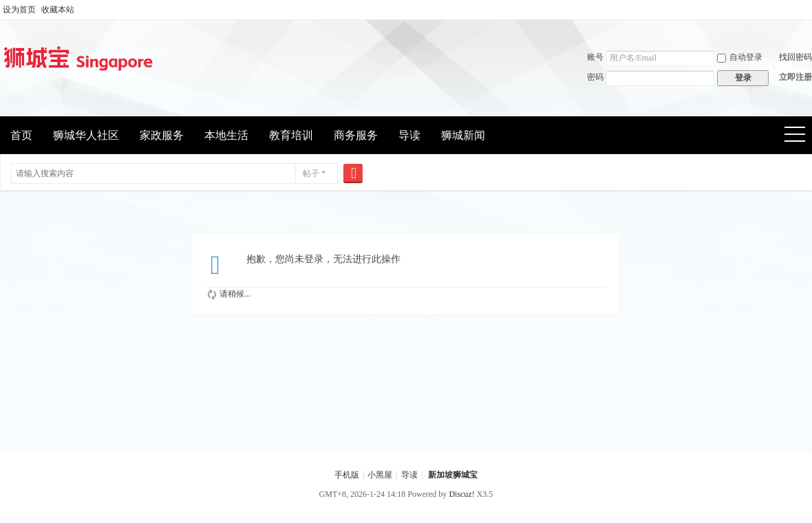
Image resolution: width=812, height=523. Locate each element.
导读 (409, 135)
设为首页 (19, 10)
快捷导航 (799, 136)
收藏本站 (58, 10)
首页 (21, 135)
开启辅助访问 (809, 10)
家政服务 (162, 135)
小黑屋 (380, 475)
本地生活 (226, 135)
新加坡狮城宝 (453, 475)
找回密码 (795, 57)
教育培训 (291, 135)
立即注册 (795, 77)
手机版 (347, 475)
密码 (595, 77)
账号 (595, 57)
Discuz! (461, 494)
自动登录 (740, 57)
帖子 (311, 173)
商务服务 (356, 135)
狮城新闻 (463, 135)
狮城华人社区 (86, 135)
